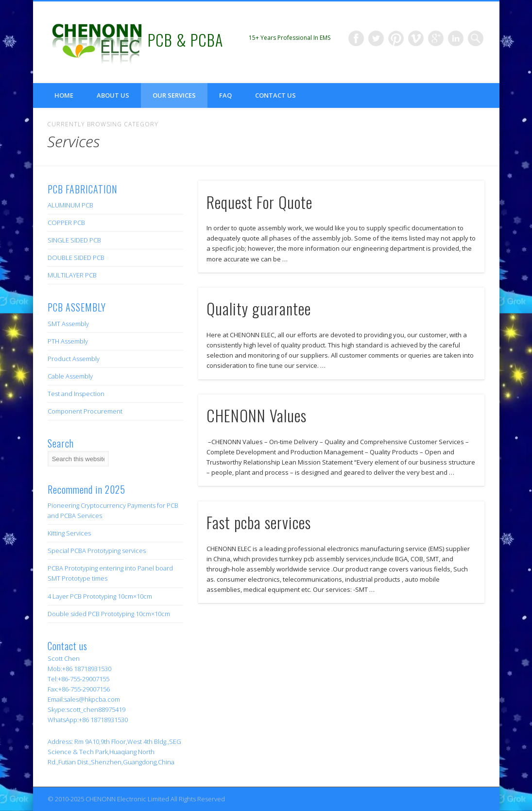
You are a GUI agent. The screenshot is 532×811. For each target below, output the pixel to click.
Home (64, 95)
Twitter (376, 38)
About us (113, 95)
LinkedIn (456, 38)
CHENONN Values (257, 415)
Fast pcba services (259, 522)
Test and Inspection (76, 394)
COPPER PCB (66, 223)
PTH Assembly (68, 341)
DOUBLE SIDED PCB (76, 258)
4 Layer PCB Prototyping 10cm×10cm (100, 596)
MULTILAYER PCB (72, 275)
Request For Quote (259, 202)
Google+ (436, 38)
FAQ (225, 95)
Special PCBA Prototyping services (97, 551)
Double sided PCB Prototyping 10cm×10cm (109, 614)
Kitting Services (69, 533)
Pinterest (396, 38)
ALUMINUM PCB (70, 205)
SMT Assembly (68, 324)
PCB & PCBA (185, 40)
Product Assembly (74, 359)
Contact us (275, 95)
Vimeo (416, 38)
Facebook (356, 38)
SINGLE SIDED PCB (74, 240)
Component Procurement (85, 411)
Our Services (174, 95)
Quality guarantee (259, 308)
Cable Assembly (70, 376)
